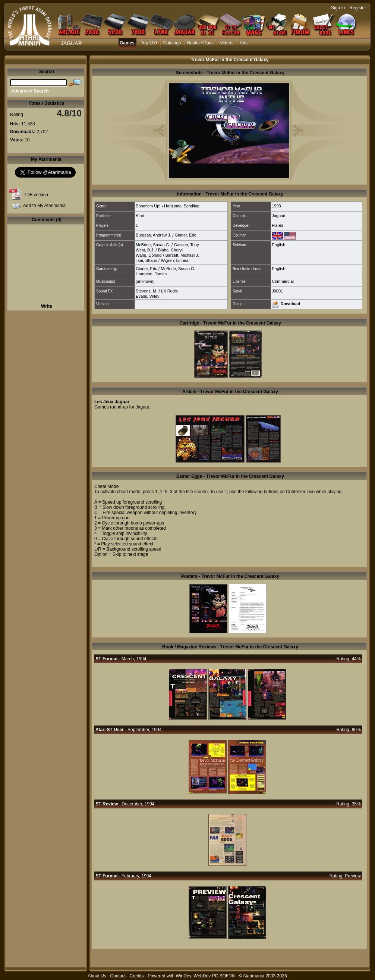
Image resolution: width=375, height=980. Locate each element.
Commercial (283, 281)
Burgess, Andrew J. (153, 235)
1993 (276, 206)
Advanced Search (30, 91)
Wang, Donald (149, 255)
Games (127, 43)
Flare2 (278, 225)
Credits (136, 976)
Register (358, 8)
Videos (227, 43)
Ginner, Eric (185, 235)
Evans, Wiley (148, 296)
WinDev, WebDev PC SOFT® (205, 976)
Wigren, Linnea (175, 260)
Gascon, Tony (186, 245)
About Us (97, 976)
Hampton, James (151, 274)
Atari (140, 216)
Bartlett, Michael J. (182, 255)
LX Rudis (169, 291)
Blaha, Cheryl (170, 250)
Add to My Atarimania (44, 206)
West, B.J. (145, 250)
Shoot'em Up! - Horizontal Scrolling (168, 206)
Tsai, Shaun (146, 260)
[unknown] (145, 281)
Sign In (338, 8)
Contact (118, 976)
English (278, 245)
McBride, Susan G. (153, 245)
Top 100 (149, 43)
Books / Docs (200, 43)
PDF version (36, 195)
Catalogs (172, 43)
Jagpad (278, 216)
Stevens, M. (146, 291)
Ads (244, 43)
